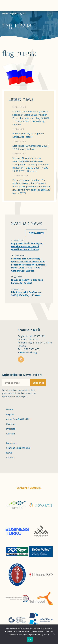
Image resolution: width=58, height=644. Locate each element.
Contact (10, 457)
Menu (8, 5)
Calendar (11, 424)
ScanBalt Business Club (18, 448)
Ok (30, 639)
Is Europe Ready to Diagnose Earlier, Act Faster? (28, 135)
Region (13, 14)
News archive (36, 233)
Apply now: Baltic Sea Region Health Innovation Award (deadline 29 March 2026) (27, 246)
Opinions (11, 434)
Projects (11, 429)
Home (5, 14)
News (9, 453)
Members (11, 443)
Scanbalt (48, 15)
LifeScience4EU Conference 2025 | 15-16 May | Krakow (31, 147)
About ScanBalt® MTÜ (18, 419)
